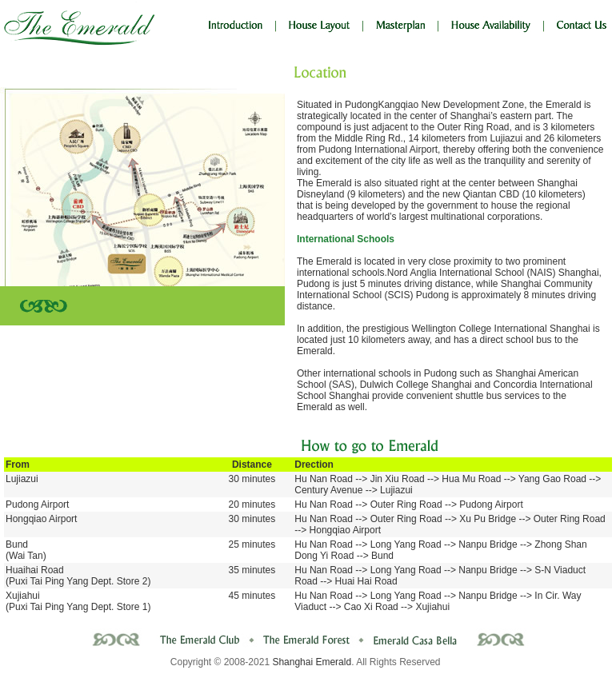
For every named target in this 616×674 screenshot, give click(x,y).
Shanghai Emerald (312, 662)
